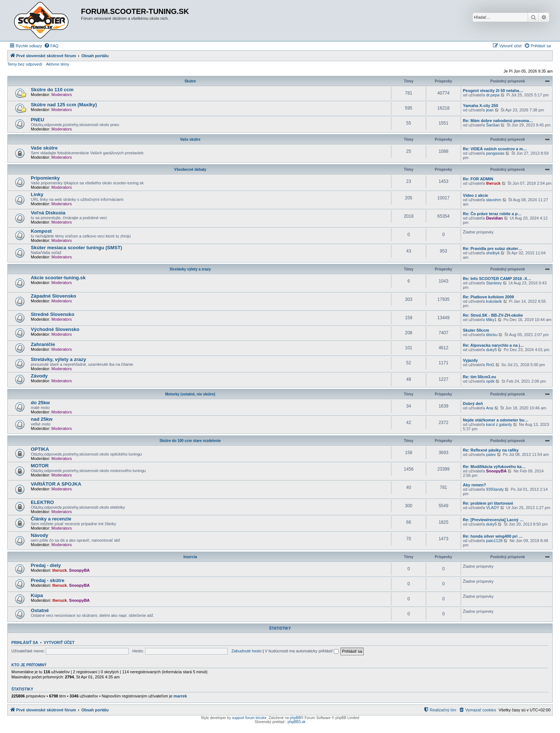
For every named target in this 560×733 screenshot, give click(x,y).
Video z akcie (476, 195)
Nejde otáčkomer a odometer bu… (496, 420)
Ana (490, 408)
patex (491, 454)
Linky (37, 194)
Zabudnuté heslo (246, 651)
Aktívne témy (58, 64)
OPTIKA (40, 449)
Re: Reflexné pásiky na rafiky (491, 450)
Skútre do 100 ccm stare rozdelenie (190, 441)
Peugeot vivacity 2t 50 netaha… (493, 91)
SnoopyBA (496, 471)
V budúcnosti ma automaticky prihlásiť (302, 651)
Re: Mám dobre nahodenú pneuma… (498, 121)
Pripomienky (45, 178)
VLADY (493, 508)
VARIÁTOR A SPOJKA (56, 484)
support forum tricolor (249, 718)
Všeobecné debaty (190, 170)
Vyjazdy (470, 360)
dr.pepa (493, 95)
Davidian (494, 218)
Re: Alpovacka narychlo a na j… (493, 345)
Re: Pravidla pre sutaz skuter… (493, 248)
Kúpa (37, 595)
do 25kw (40, 403)
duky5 (491, 350)
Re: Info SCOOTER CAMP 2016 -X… (497, 279)
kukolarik (494, 301)
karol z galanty (499, 424)
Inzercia (190, 557)
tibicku (492, 335)
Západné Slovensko (54, 296)
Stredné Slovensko (53, 314)
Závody (39, 376)
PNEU (38, 120)
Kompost (41, 231)
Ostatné (40, 610)
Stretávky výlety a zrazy (190, 269)
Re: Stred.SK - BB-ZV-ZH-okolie (493, 315)
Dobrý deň (473, 404)
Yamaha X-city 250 (480, 106)
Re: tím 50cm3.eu (479, 377)
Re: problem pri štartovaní (488, 503)
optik (490, 381)
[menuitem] (51, 46)
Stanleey (494, 283)
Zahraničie (43, 344)
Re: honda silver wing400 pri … (493, 536)
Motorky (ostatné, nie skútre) (190, 394)
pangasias (495, 153)
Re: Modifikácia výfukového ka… (494, 467)
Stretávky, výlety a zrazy (58, 359)
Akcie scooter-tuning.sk (58, 278)
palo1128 (494, 541)
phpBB (295, 718)
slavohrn (494, 200)
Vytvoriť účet (59, 642)
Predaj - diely (46, 565)
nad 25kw (42, 419)
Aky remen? (474, 485)
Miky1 (491, 320)
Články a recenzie (51, 519)
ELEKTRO (42, 502)
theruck (493, 183)
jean (490, 110)
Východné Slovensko (55, 329)
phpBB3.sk (296, 722)
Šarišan (493, 125)
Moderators (62, 95)
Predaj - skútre (48, 580)
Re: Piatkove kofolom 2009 (488, 297)
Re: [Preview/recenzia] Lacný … (493, 520)
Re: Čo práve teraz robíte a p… (492, 214)
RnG (490, 365)
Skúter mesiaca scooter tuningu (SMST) (76, 248)
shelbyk (493, 253)
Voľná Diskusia (48, 213)
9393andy (495, 489)
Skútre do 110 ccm (52, 90)
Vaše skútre (190, 139)
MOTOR (40, 466)
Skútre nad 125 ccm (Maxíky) (64, 105)
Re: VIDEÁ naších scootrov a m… (495, 149)
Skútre (190, 81)
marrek (180, 696)
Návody (40, 535)
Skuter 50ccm (476, 330)
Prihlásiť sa (25, 642)
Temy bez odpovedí (25, 64)
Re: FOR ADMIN (478, 179)
